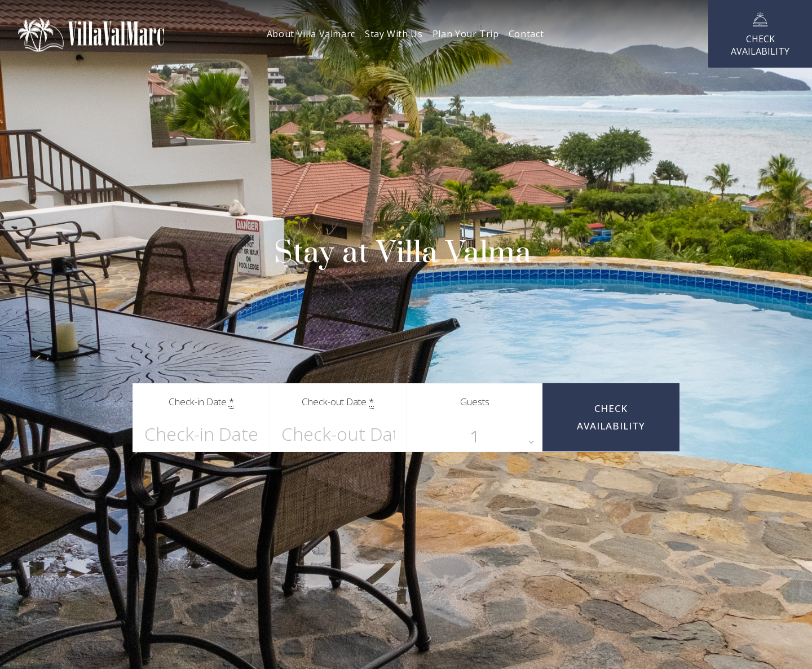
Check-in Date (201, 402)
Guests (475, 402)
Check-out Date (338, 402)
